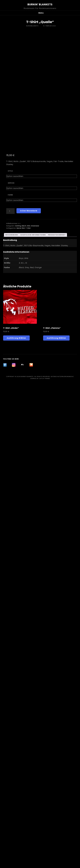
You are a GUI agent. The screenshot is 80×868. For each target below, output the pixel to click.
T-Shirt (28, 599)
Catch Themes (45, 864)
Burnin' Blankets (40, 4)
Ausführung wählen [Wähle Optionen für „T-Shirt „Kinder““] (16, 824)
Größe (11, 554)
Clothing (18, 596)
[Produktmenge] (10, 582)
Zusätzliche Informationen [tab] (33, 605)
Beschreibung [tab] (12, 605)
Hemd (19, 599)
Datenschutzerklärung (60, 862)
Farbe (10, 566)
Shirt (29, 596)
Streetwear (35, 596)
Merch (24, 596)
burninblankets (32, 26)
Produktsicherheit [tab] (57, 605)
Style (10, 542)
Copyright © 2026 (13, 862)
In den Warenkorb (29, 581)
